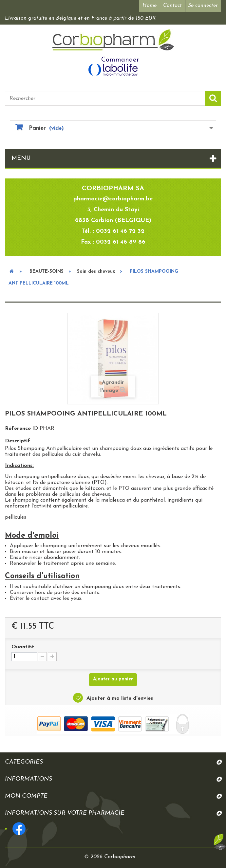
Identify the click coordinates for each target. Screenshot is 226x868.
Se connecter (203, 6)
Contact (172, 6)
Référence (18, 429)
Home (149, 6)
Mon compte (26, 796)
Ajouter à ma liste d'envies (119, 698)
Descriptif (18, 441)
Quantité (23, 647)
